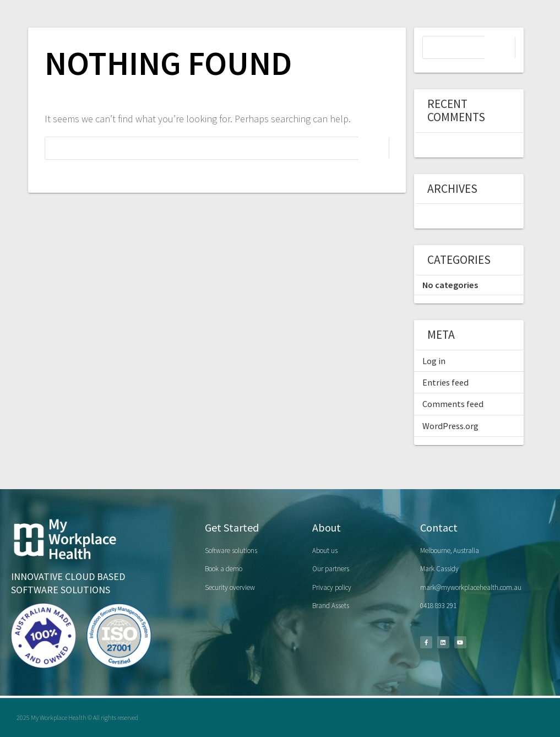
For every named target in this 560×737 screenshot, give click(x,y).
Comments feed (453, 404)
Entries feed (445, 382)
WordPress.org (450, 426)
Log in (434, 361)
